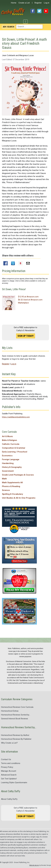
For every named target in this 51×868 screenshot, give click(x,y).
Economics (7, 456)
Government (8, 471)
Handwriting (8, 463)
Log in (47, 3)
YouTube (46, 11)
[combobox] (29, 27)
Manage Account (9, 771)
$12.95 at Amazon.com (28, 297)
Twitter (39, 11)
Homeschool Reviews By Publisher (16, 739)
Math (4, 479)
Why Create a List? (9, 743)
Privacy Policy (7, 767)
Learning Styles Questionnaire (14, 782)
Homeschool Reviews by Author (15, 735)
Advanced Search (9, 775)
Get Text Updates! (9, 779)
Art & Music (7, 436)
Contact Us (6, 759)
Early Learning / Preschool (15, 452)
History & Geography (12, 467)
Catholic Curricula (11, 444)
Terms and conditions (11, 763)
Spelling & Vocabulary (12, 494)
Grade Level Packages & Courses (18, 475)
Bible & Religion (10, 440)
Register (38, 3)
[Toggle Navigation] (26, 22)
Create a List (24, 3)
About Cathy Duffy (9, 799)
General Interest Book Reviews (15, 719)
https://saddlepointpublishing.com (16, 417)
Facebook (33, 11)
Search (8, 27)
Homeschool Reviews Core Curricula (17, 707)
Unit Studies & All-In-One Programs (19, 498)
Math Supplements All (12, 483)
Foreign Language (11, 459)
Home (14, 3)
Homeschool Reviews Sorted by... (16, 715)
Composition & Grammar (14, 448)
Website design (34, 865)
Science (6, 490)
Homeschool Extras (10, 711)
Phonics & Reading (11, 486)
